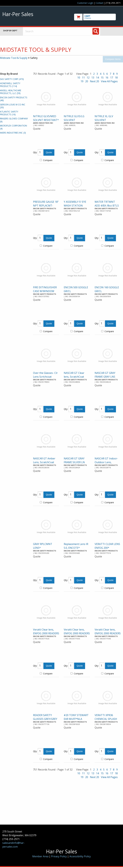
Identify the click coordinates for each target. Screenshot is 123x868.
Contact (99, 3)
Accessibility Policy (80, 856)
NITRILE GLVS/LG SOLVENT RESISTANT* (74, 120)
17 (112, 78)
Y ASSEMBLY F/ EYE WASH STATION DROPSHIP (75, 206)
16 (107, 78)
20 (87, 81)
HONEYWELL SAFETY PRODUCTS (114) (10, 85)
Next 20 (94, 81)
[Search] (96, 31)
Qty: (35, 152)
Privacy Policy (59, 856)
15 (102, 78)
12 (88, 78)
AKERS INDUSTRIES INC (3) (13, 133)
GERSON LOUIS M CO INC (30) (13, 106)
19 (82, 81)
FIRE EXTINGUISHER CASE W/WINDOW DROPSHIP (45, 291)
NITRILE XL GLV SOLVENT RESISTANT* (104, 120)
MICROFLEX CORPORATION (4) (13, 127)
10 (79, 78)
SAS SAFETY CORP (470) (12, 79)
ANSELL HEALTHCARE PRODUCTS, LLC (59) (11, 92)
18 (116, 78)
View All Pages (109, 81)
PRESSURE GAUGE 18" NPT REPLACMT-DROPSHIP (46, 206)
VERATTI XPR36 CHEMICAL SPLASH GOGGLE (106, 719)
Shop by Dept (10, 31)
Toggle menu (113, 31)
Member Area (40, 856)
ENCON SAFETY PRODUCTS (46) (14, 99)
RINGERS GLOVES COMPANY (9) (14, 120)
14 (97, 78)
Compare (46, 160)
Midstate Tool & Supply (14, 58)
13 (93, 78)
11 (83, 78)
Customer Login (85, 3)
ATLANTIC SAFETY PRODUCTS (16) (9, 113)
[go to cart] (97, 17)
